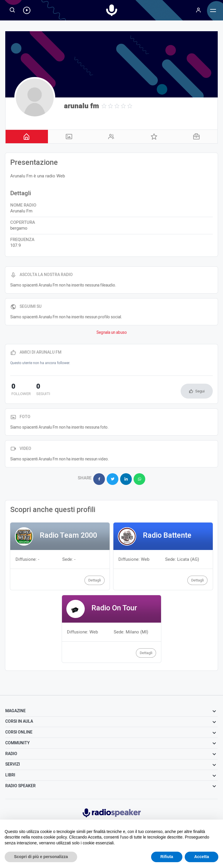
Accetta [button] (202, 857)
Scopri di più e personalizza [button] (41, 857)
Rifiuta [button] (167, 857)
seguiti (39, 390)
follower (20, 390)
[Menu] (198, 10)
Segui (200, 391)
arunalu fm (82, 106)
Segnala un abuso (112, 333)
